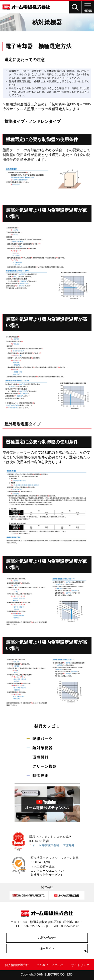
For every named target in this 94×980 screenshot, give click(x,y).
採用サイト (47, 948)
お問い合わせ (47, 938)
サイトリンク (80, 965)
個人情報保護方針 (17, 965)
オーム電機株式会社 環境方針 (53, 845)
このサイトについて (50, 965)
